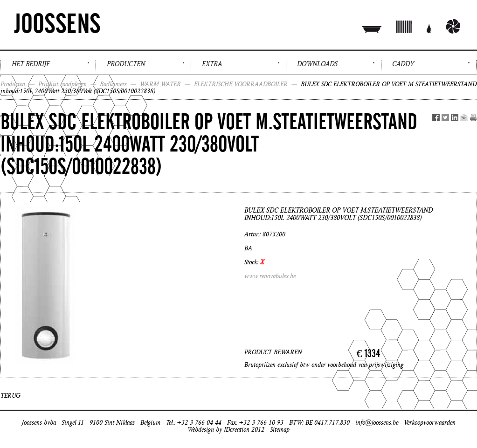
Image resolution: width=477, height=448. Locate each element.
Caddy (403, 64)
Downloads (317, 64)
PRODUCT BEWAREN (273, 352)
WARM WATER (160, 84)
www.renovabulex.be (270, 276)
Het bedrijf (31, 64)
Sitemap (280, 430)
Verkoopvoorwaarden (430, 423)
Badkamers (113, 84)
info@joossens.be (377, 423)
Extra (212, 64)
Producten (126, 64)
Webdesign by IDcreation (218, 430)
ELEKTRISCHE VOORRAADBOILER (241, 84)
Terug (10, 396)
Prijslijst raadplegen (62, 84)
